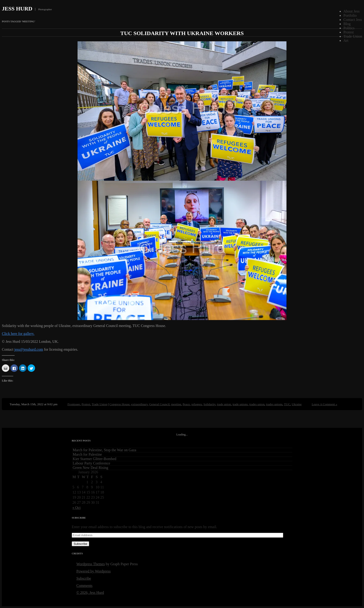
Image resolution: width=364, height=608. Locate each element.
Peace (186, 404)
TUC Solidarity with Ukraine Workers (182, 33)
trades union (257, 404)
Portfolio (350, 15)
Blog (347, 24)
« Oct (76, 508)
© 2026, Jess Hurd (90, 593)
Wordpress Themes (91, 564)
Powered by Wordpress (94, 571)
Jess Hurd (17, 9)
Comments (84, 586)
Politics (349, 28)
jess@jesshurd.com (29, 349)
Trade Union (353, 36)
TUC (287, 404)
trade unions (240, 404)
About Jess (351, 11)
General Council (159, 404)
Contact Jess (353, 20)
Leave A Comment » (325, 404)
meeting (176, 404)
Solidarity (209, 404)
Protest (348, 32)
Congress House (119, 404)
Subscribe (80, 544)
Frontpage (74, 404)
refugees (197, 404)
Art (346, 41)
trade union (224, 404)
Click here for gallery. (18, 334)
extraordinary (139, 404)
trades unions (274, 404)
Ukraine (297, 404)
